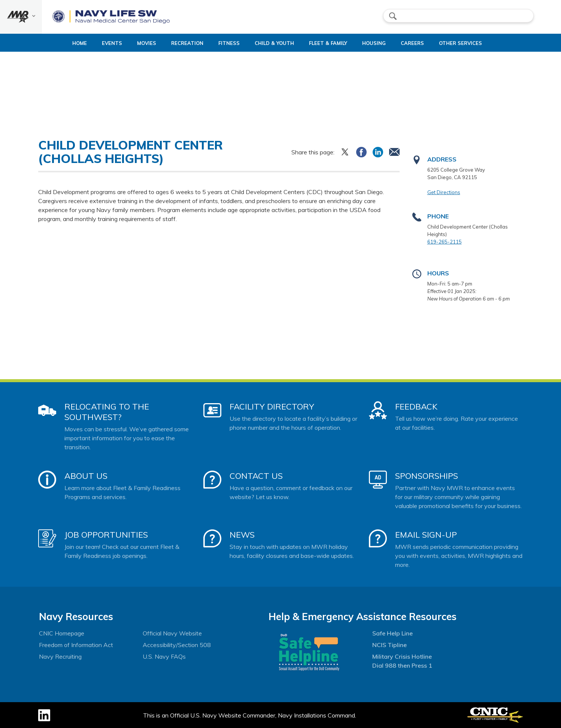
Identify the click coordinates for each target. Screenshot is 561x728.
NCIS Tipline (389, 645)
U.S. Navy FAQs (164, 656)
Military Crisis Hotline (402, 656)
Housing (384, 43)
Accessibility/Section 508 (177, 645)
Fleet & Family (338, 43)
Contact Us (256, 476)
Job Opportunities (106, 535)
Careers (428, 43)
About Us (86, 476)
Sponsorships (427, 476)
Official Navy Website (172, 633)
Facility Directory (272, 407)
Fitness (226, 43)
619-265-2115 (445, 242)
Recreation (178, 43)
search (393, 16)
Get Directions (444, 192)
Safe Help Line (392, 633)
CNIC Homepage (62, 633)
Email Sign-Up (426, 535)
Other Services (477, 43)
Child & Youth (278, 43)
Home (57, 43)
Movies (131, 43)
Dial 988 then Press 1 (402, 665)
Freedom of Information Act (76, 645)
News (242, 535)
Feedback (416, 407)
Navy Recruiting (60, 656)
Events (96, 43)
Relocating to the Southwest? (107, 412)
